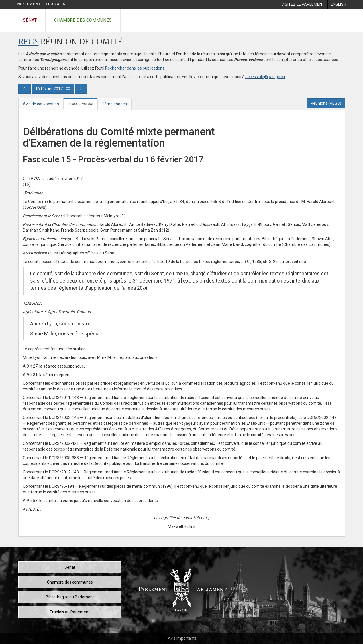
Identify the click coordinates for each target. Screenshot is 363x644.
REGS (29, 42)
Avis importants (182, 638)
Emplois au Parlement (70, 612)
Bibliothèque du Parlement (70, 597)
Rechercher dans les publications (135, 68)
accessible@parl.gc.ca (265, 77)
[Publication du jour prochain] (81, 89)
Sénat (30, 20)
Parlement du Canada (41, 4)
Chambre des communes (83, 20)
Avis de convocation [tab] (41, 104)
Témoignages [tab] (114, 104)
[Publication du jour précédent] (24, 89)
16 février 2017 (53, 89)
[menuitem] (303, 4)
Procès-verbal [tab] (81, 104)
